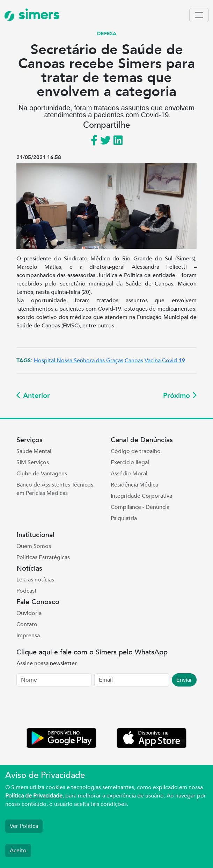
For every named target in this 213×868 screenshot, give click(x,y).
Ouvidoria (29, 613)
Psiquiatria (124, 518)
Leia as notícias (35, 580)
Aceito (18, 851)
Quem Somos (34, 546)
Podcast (27, 591)
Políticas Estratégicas (43, 557)
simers (32, 15)
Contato (27, 624)
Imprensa (28, 636)
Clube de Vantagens (42, 474)
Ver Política (24, 826)
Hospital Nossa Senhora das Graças (79, 361)
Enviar (184, 680)
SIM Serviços (33, 462)
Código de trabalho (136, 451)
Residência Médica (134, 485)
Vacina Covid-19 (165, 361)
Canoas (134, 361)
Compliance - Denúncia (140, 507)
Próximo (180, 396)
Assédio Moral (129, 474)
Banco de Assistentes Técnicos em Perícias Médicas (55, 489)
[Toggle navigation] (199, 15)
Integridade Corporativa (141, 496)
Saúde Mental (34, 451)
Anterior (33, 396)
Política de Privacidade (34, 796)
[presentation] (69, 709)
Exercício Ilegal (130, 462)
